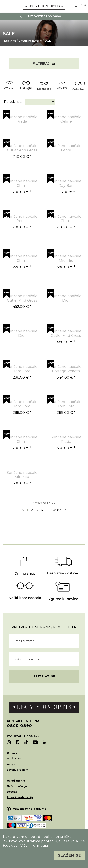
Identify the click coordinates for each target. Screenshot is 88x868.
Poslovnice (14, 759)
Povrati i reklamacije (20, 797)
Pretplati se (44, 676)
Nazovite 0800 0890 (41, 16)
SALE (48, 41)
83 (59, 510)
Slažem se (70, 855)
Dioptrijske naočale (30, 41)
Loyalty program (17, 770)
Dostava (12, 792)
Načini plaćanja (17, 786)
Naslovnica (9, 41)
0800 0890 (19, 726)
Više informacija (34, 846)
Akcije (11, 764)
